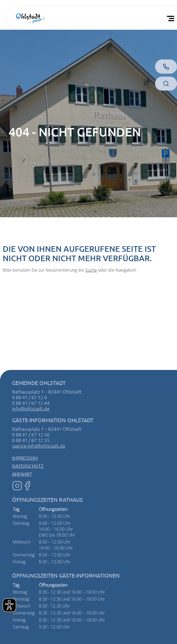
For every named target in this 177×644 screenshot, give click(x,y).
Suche (91, 270)
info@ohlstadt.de (31, 408)
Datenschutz (28, 466)
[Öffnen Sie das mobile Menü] (172, 18)
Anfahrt (22, 474)
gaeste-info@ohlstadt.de (39, 446)
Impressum (25, 458)
